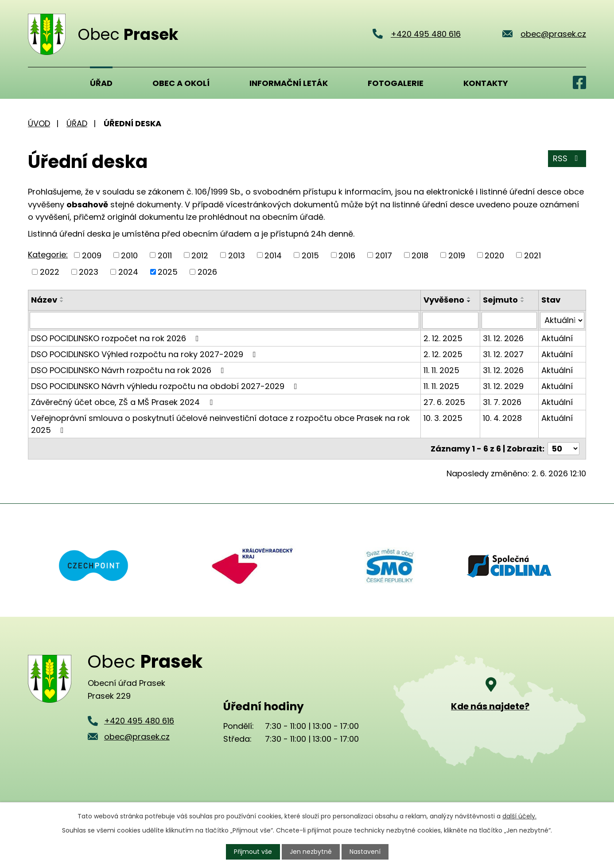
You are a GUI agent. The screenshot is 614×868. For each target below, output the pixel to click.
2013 (237, 255)
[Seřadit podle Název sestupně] (62, 301)
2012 (200, 255)
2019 (457, 255)
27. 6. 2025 (444, 402)
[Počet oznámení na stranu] (563, 449)
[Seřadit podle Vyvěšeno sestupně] (469, 301)
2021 (532, 255)
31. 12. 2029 (503, 386)
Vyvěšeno (444, 300)
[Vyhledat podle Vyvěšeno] (450, 320)
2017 (384, 255)
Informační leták (289, 83)
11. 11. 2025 (441, 370)
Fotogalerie (396, 83)
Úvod (39, 83)
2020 (494, 255)
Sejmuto (500, 300)
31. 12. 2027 (503, 354)
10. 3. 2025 (443, 418)
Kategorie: (48, 255)
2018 (420, 255)
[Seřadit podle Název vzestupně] (62, 298)
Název (44, 300)
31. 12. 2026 (503, 338)
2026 (207, 272)
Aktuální (557, 338)
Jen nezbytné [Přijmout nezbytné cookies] (311, 852)
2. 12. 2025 (443, 338)
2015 (310, 255)
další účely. (519, 816)
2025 (168, 272)
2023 (89, 272)
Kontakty (486, 83)
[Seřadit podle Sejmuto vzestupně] (523, 298)
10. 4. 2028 (502, 418)
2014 (273, 255)
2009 (92, 255)
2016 (347, 255)
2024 (128, 272)
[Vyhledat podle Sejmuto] (509, 320)
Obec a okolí (181, 83)
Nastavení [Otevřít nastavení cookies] (365, 852)
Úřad (101, 83)
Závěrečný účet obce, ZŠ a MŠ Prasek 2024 (124, 402)
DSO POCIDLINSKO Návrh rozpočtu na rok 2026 (129, 370)
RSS (567, 158)
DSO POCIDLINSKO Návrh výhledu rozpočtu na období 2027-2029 (166, 386)
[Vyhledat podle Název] (224, 320)
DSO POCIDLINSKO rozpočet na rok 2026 (117, 338)
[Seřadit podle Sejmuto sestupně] (523, 301)
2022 (50, 272)
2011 (165, 255)
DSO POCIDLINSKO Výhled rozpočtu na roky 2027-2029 (145, 354)
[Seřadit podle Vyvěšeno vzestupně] (469, 298)
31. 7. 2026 (502, 402)
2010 (129, 255)
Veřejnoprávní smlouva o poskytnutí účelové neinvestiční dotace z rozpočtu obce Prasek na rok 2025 (220, 424)
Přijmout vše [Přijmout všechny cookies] (253, 852)
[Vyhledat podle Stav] (562, 320)
